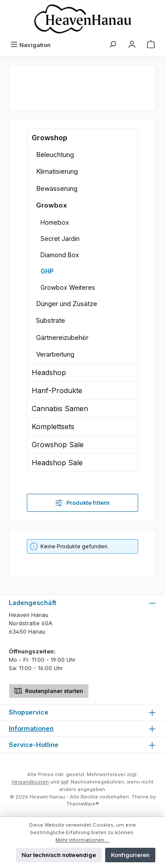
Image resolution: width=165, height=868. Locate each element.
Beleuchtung (55, 155)
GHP (47, 271)
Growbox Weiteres (68, 287)
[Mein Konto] (132, 45)
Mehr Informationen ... (82, 840)
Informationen (31, 728)
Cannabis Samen (60, 408)
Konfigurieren (130, 855)
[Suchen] (113, 45)
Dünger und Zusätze (67, 304)
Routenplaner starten (49, 690)
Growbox (51, 205)
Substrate (51, 320)
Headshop (49, 372)
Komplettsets (53, 427)
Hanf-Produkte (57, 390)
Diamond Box (60, 255)
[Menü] (30, 45)
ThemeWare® (83, 804)
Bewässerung (57, 188)
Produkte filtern (82, 503)
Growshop (49, 138)
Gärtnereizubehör (62, 337)
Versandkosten (30, 782)
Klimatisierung (57, 171)
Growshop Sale (58, 445)
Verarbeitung (55, 354)
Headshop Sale (57, 463)
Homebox (55, 222)
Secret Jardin (60, 239)
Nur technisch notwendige (59, 855)
